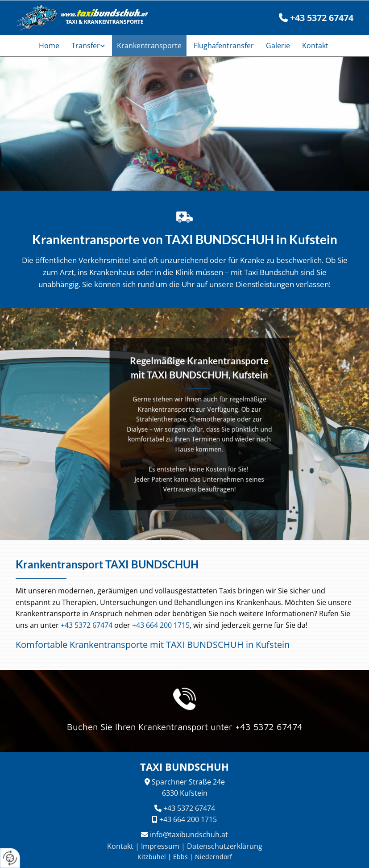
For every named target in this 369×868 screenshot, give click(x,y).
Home (49, 46)
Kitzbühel (152, 857)
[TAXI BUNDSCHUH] (79, 18)
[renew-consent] (10, 858)
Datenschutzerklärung (225, 846)
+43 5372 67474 (87, 625)
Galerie (278, 46)
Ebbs (180, 857)
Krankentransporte (149, 46)
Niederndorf (214, 857)
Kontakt (315, 46)
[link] (89, 46)
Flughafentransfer (224, 46)
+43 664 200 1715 (161, 625)
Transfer (86, 46)
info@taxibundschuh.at (189, 835)
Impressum (160, 846)
